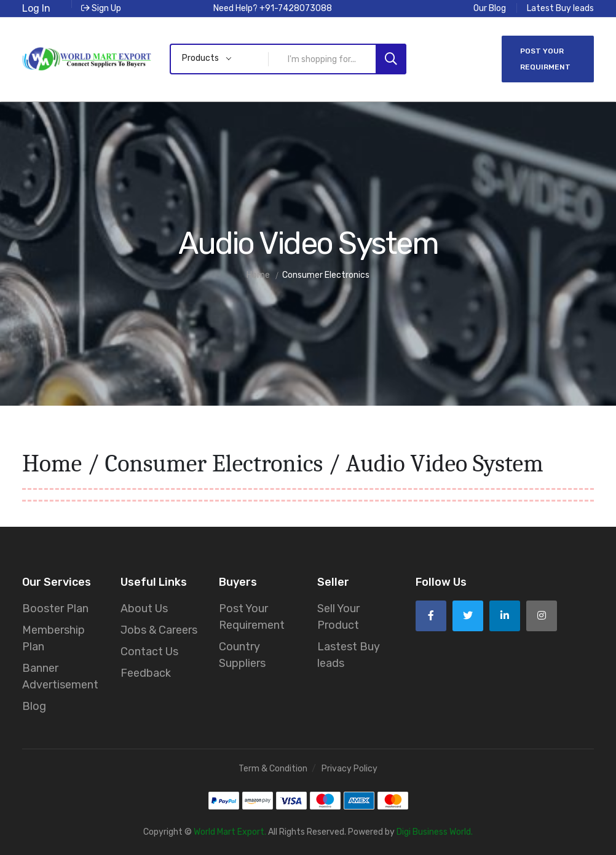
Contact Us (149, 652)
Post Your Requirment (545, 59)
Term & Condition (273, 769)
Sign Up (101, 8)
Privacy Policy (349, 769)
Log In (36, 8)
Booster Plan (55, 609)
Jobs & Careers (159, 630)
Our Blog (490, 8)
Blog (34, 706)
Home (52, 463)
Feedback (146, 673)
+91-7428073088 (296, 8)
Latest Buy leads (560, 8)
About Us (144, 609)
